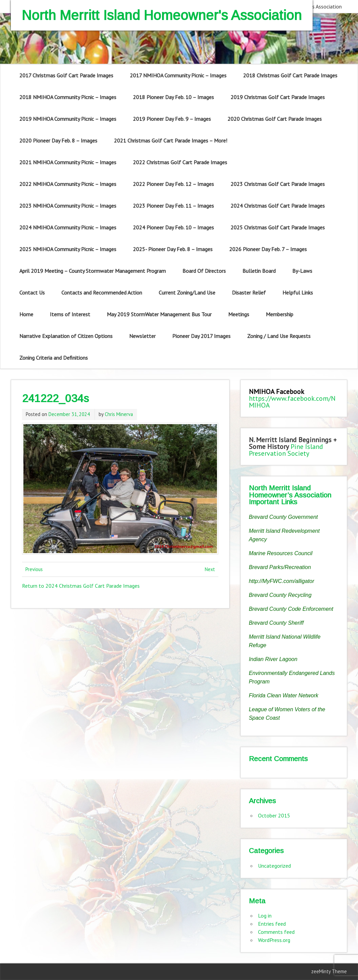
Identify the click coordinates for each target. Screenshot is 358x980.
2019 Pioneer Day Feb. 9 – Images (172, 119)
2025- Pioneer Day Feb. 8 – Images (173, 249)
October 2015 (274, 815)
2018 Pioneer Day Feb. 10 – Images (173, 97)
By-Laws (302, 271)
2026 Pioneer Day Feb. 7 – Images (268, 249)
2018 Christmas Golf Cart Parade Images (290, 75)
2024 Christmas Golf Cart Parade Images (278, 206)
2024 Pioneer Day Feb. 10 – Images (173, 227)
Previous (34, 569)
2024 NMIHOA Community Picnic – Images (68, 227)
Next (210, 569)
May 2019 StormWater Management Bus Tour (159, 314)
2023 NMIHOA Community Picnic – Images (68, 206)
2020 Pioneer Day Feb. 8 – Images (58, 140)
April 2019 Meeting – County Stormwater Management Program (93, 271)
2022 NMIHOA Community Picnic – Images (68, 184)
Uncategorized (274, 866)
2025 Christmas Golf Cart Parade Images (278, 227)
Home (26, 314)
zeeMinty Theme (329, 971)
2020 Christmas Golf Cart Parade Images (275, 119)
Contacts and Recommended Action (102, 293)
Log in (265, 916)
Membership (280, 314)
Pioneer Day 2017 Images (201, 336)
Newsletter (142, 336)
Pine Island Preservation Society (286, 450)
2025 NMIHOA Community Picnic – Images (68, 249)
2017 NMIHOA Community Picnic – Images (178, 75)
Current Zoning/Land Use (187, 293)
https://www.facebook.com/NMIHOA (292, 402)
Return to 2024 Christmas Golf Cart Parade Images (81, 586)
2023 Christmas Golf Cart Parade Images (278, 184)
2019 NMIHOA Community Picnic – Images (68, 119)
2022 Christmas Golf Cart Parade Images (180, 162)
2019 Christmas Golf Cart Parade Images (278, 97)
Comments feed (276, 932)
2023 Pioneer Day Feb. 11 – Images (173, 206)
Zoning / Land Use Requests (279, 336)
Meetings (239, 314)
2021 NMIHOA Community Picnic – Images (68, 162)
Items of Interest (70, 314)
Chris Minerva (119, 414)
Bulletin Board (259, 271)
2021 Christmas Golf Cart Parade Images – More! (171, 140)
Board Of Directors (204, 271)
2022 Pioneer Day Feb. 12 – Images (173, 184)
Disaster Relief (249, 293)
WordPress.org (274, 940)
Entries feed (272, 924)
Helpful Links (298, 293)
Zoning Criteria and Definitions (54, 358)
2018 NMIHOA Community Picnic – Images (68, 97)
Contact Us (32, 293)
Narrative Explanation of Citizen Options (66, 336)
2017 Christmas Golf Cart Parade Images (66, 75)
